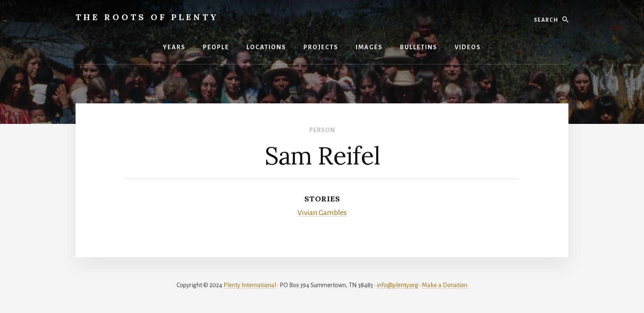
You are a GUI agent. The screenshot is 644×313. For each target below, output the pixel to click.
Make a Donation (445, 285)
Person (322, 130)
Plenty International (250, 285)
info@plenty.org (397, 285)
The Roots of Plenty (147, 17)
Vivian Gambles (322, 212)
